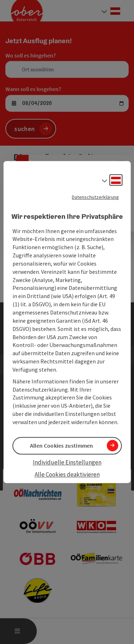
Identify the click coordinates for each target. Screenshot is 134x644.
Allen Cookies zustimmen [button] (62, 446)
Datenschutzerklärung (95, 197)
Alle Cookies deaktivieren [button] (67, 475)
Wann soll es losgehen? (33, 89)
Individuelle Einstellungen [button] (67, 462)
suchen (24, 129)
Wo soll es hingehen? (31, 55)
